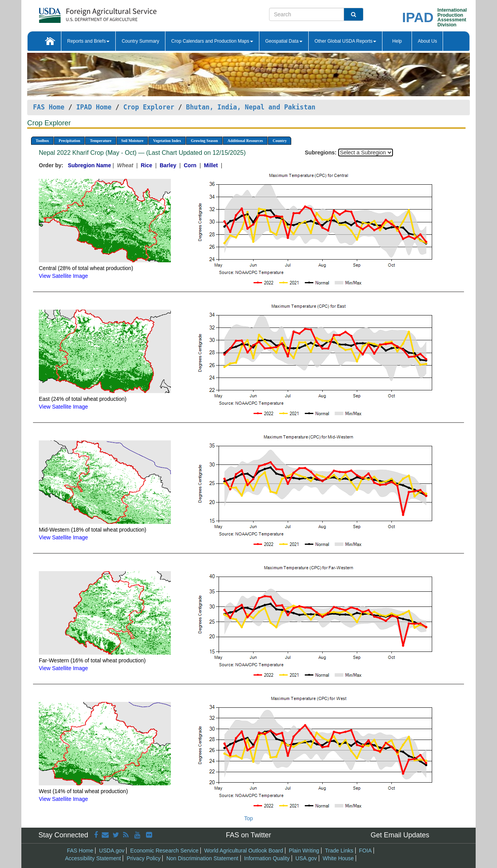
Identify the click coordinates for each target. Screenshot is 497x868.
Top (249, 818)
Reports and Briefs (88, 41)
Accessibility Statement (93, 858)
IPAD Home (94, 107)
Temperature (101, 141)
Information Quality (267, 858)
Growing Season (204, 141)
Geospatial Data (284, 41)
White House (338, 858)
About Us (427, 41)
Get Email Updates (400, 835)
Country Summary (140, 41)
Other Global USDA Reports (345, 41)
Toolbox (42, 141)
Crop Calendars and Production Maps (212, 41)
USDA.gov (112, 851)
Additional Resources (245, 141)
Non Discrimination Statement (202, 858)
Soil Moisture (132, 141)
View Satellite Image (63, 276)
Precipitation (69, 141)
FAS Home (49, 107)
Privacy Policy (143, 858)
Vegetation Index (167, 141)
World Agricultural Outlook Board (244, 851)
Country (280, 141)
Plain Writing (304, 851)
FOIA (366, 851)
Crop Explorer (149, 107)
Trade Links (339, 851)
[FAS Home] (78, 13)
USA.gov (306, 858)
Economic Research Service (164, 851)
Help (397, 41)
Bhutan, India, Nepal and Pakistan (251, 107)
